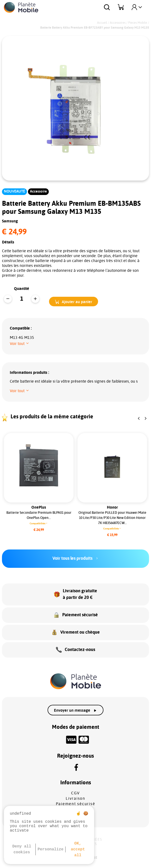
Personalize (50, 849)
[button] (74, 302)
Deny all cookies (22, 849)
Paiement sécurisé (76, 804)
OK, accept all (78, 849)
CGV (75, 793)
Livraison (75, 799)
